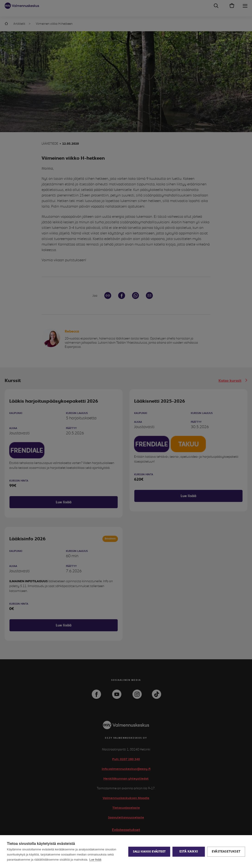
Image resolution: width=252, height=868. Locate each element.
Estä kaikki (189, 852)
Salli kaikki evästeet (149, 852)
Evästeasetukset (226, 852)
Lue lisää (95, 860)
